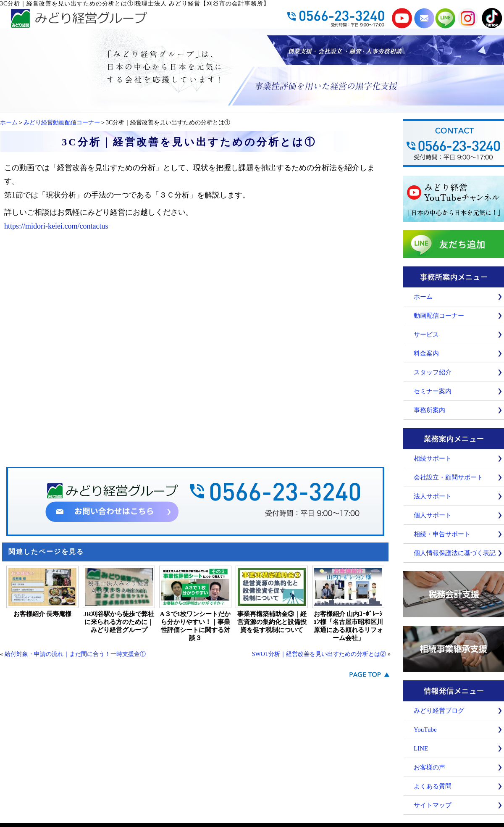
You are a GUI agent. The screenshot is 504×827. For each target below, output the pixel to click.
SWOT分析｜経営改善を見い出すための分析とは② (319, 654)
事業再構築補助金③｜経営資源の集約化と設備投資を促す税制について (272, 622)
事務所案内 (429, 410)
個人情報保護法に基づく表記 (455, 553)
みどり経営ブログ (439, 711)
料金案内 (426, 353)
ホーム (9, 122)
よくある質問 (433, 786)
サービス (426, 334)
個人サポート (433, 515)
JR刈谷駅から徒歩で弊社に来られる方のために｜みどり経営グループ (119, 622)
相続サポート (433, 458)
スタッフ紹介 (433, 372)
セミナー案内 (433, 391)
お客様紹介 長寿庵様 (43, 614)
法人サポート (433, 496)
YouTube (425, 730)
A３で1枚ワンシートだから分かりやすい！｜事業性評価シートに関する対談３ (195, 626)
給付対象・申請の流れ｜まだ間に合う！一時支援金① (75, 654)
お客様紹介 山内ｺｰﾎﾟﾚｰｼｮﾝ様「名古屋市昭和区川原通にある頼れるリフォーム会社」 (348, 626)
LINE (421, 748)
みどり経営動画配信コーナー (62, 122)
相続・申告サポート (442, 534)
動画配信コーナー (439, 316)
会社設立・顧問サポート (448, 477)
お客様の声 (429, 767)
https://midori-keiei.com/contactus (56, 226)
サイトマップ (433, 805)
